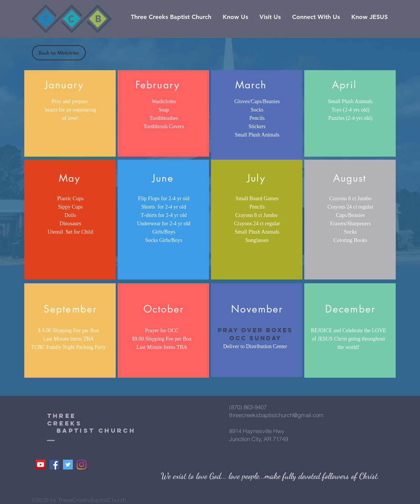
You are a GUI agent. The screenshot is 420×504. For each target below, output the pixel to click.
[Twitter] (68, 465)
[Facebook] (54, 465)
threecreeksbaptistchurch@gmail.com (276, 415)
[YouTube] (41, 465)
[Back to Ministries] (59, 53)
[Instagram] (82, 465)
